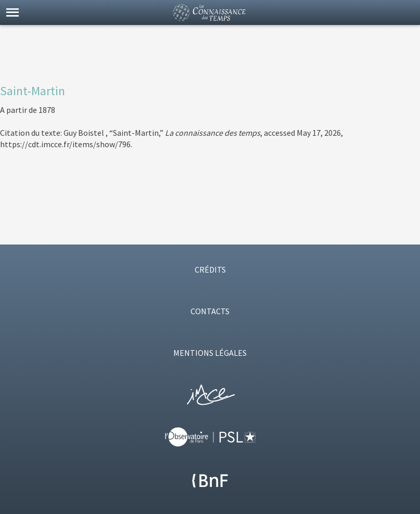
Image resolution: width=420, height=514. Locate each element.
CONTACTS (210, 311)
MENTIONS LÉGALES (210, 353)
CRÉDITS (210, 269)
